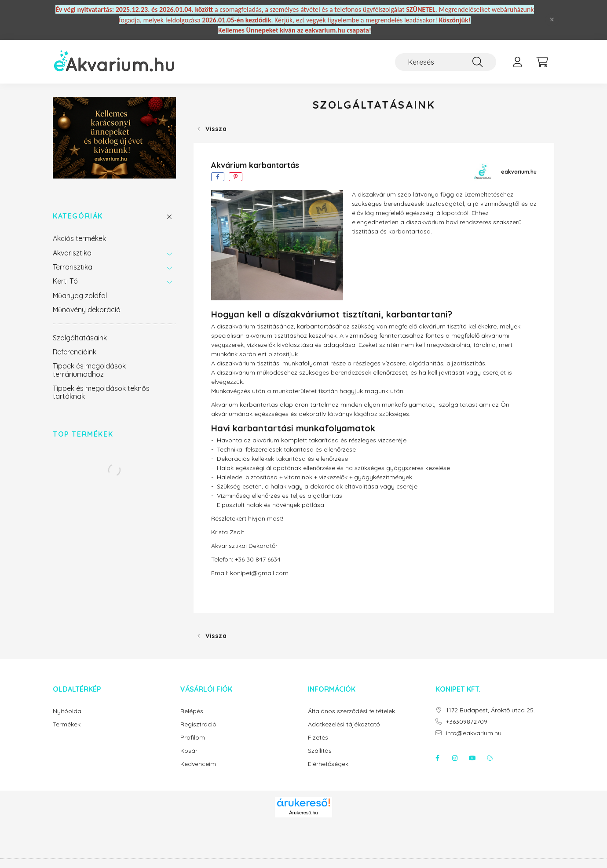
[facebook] (218, 177)
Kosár (189, 751)
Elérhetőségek (328, 764)
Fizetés (318, 738)
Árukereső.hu (303, 813)
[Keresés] (446, 62)
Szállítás (320, 751)
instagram (455, 758)
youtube (472, 758)
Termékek (67, 724)
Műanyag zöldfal (80, 295)
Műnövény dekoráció (87, 310)
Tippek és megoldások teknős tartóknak (101, 392)
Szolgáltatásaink (80, 338)
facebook (437, 758)
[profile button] (517, 62)
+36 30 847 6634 (258, 559)
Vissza (216, 129)
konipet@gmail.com (259, 573)
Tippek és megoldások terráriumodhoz (89, 370)
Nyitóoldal (68, 711)
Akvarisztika (72, 253)
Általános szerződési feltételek (351, 711)
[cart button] (542, 62)
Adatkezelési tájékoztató (344, 724)
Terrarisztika (73, 267)
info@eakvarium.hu (474, 733)
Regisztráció (198, 724)
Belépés (192, 711)
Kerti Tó (65, 281)
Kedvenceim (198, 764)
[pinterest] (236, 177)
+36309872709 (467, 722)
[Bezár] (552, 20)
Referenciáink (75, 352)
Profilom (193, 738)
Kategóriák (78, 216)
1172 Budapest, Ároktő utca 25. (490, 710)
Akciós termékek (79, 238)
